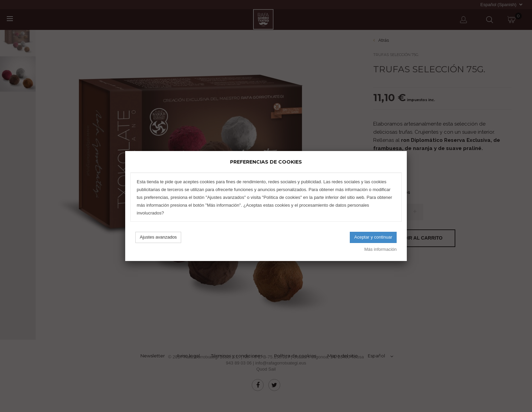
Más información (381, 249)
